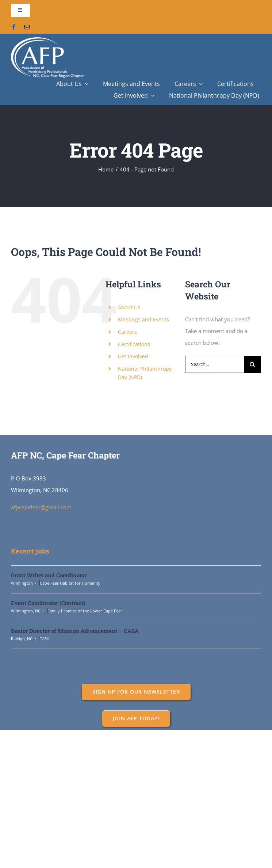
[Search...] (214, 364)
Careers (127, 332)
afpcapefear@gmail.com (41, 507)
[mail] (27, 27)
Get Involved (133, 356)
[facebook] (14, 27)
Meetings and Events (143, 319)
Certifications (134, 344)
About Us (129, 307)
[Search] (252, 364)
